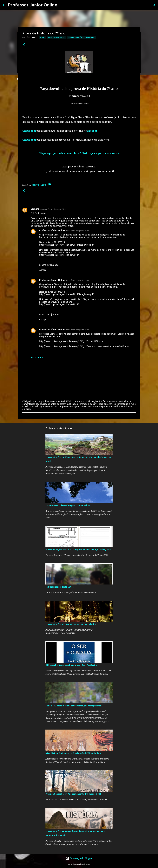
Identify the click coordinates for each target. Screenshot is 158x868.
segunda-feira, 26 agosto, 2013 (53, 209)
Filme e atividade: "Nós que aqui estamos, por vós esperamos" (74, 706)
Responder (37, 357)
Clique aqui (29, 131)
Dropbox (92, 131)
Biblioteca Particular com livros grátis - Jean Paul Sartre (71, 665)
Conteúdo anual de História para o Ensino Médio (68, 505)
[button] (24, 44)
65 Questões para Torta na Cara (60, 587)
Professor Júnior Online (33, 5)
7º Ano (43, 37)
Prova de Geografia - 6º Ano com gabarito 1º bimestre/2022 (73, 794)
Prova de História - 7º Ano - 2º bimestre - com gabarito (71, 624)
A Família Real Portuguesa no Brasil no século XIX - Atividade (73, 753)
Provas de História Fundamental (81, 37)
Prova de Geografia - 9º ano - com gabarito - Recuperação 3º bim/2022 (78, 549)
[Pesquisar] (154, 5)
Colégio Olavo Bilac (56, 37)
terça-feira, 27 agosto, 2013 (78, 231)
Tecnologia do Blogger (79, 858)
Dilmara (35, 209)
